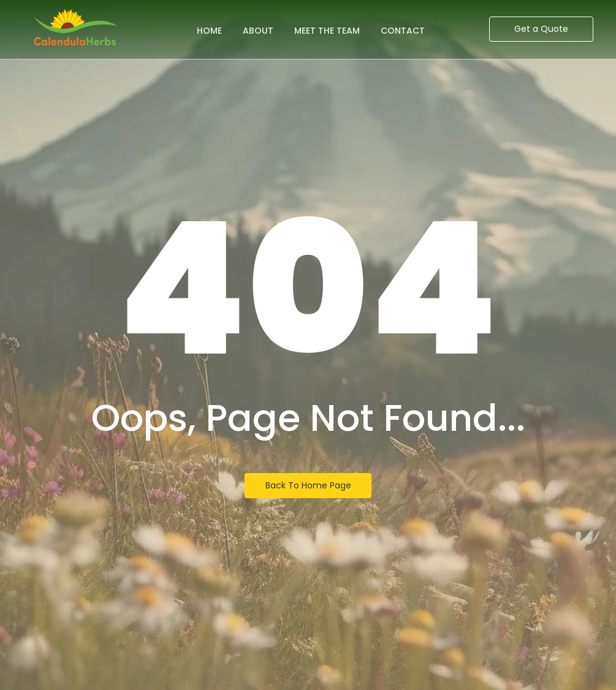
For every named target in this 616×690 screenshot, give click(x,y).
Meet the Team (327, 31)
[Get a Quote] (541, 29)
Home (209, 31)
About (258, 31)
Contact (403, 31)
